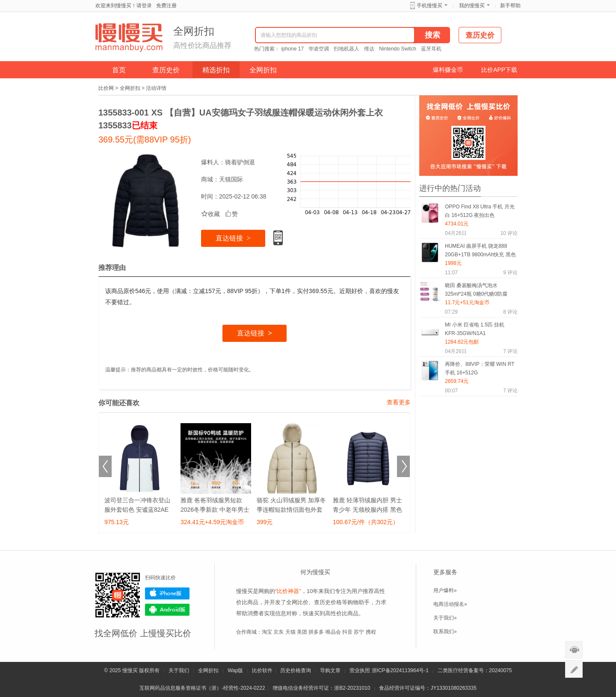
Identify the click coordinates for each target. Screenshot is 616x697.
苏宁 (359, 632)
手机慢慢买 (429, 6)
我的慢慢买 (472, 6)
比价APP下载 (499, 70)
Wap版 (235, 670)
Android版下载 (167, 610)
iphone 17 (292, 49)
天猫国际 (231, 179)
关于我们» (445, 618)
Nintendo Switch (398, 49)
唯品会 (333, 632)
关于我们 (179, 670)
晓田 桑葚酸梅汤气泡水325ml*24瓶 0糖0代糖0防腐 (476, 290)
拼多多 (316, 632)
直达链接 (233, 238)
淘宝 (267, 632)
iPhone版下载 (167, 593)
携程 (371, 632)
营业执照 (360, 670)
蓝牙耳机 (431, 49)
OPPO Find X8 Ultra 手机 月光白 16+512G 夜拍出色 (480, 211)
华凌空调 (319, 49)
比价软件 (262, 670)
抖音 (347, 632)
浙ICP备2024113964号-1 (400, 670)
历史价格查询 (296, 670)
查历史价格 (328, 602)
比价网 (106, 88)
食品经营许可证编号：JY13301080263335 (428, 688)
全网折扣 (263, 70)
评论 (509, 233)
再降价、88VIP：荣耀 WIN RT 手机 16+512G (480, 368)
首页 (119, 70)
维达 (369, 49)
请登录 (144, 6)
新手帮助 (510, 6)
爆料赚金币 (448, 70)
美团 (302, 632)
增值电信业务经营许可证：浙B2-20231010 (321, 688)
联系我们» (445, 632)
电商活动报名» (450, 604)
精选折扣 (216, 70)
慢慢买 (130, 670)
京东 (278, 632)
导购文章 (330, 670)
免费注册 (166, 6)
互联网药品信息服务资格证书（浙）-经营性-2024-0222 (202, 688)
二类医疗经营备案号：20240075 (475, 670)
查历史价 (166, 70)
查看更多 (399, 402)
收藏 (210, 214)
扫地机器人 (346, 49)
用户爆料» (445, 590)
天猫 (290, 632)
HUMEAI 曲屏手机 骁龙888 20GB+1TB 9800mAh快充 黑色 (480, 250)
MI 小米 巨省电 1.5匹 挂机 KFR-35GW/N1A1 (475, 329)
